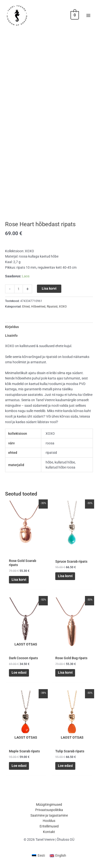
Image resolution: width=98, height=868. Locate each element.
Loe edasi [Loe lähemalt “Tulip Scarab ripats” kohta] (65, 766)
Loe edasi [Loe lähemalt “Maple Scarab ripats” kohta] (19, 766)
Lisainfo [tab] (11, 336)
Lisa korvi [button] (19, 580)
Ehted (26, 307)
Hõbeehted (38, 307)
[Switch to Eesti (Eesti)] (38, 856)
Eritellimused (49, 826)
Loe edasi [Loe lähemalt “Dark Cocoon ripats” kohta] (19, 672)
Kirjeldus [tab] (12, 327)
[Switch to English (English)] (58, 856)
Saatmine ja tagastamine (49, 815)
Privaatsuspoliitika (49, 810)
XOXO (63, 307)
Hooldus (49, 821)
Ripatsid (52, 307)
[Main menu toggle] (88, 15)
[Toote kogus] (19, 289)
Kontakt (49, 832)
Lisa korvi (49, 288)
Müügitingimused (49, 805)
